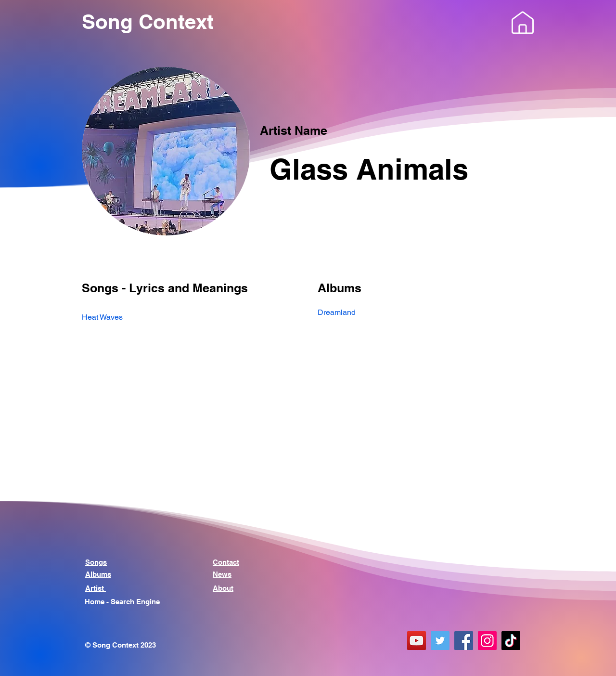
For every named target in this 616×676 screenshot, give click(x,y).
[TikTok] (511, 641)
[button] (523, 23)
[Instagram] (487, 641)
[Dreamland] (426, 312)
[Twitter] (440, 641)
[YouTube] (417, 641)
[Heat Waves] (190, 317)
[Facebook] (464, 641)
